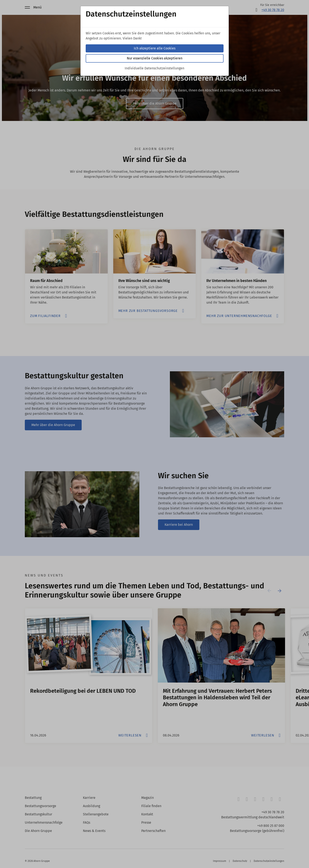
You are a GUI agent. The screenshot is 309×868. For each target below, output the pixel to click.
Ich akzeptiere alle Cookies (155, 48)
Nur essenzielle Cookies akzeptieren (155, 58)
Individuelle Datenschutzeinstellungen (154, 68)
